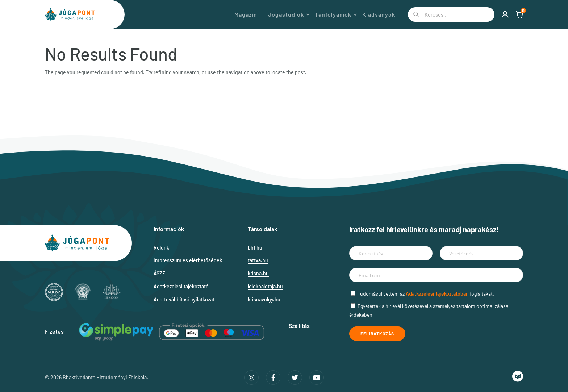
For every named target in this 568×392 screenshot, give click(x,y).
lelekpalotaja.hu (265, 286)
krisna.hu (258, 273)
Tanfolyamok (333, 14)
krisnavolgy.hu (264, 299)
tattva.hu (258, 260)
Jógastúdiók (286, 14)
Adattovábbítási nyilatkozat (184, 299)
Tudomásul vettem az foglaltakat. (426, 294)
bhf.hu (255, 248)
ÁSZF (159, 273)
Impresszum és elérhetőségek (188, 260)
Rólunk (161, 248)
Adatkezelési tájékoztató (181, 286)
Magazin (246, 14)
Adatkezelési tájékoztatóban (437, 294)
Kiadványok (379, 14)
